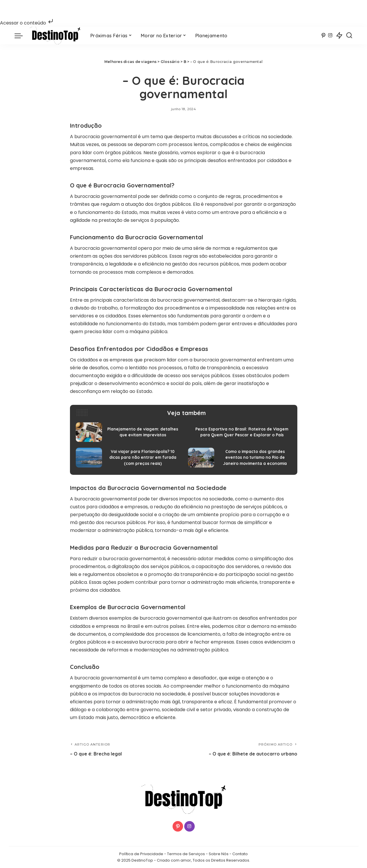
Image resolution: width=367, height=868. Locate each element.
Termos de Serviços (186, 854)
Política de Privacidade (141, 854)
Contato (240, 854)
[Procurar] (349, 36)
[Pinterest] (323, 36)
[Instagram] (330, 36)
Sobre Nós (219, 854)
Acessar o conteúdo (27, 23)
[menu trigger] (22, 36)
